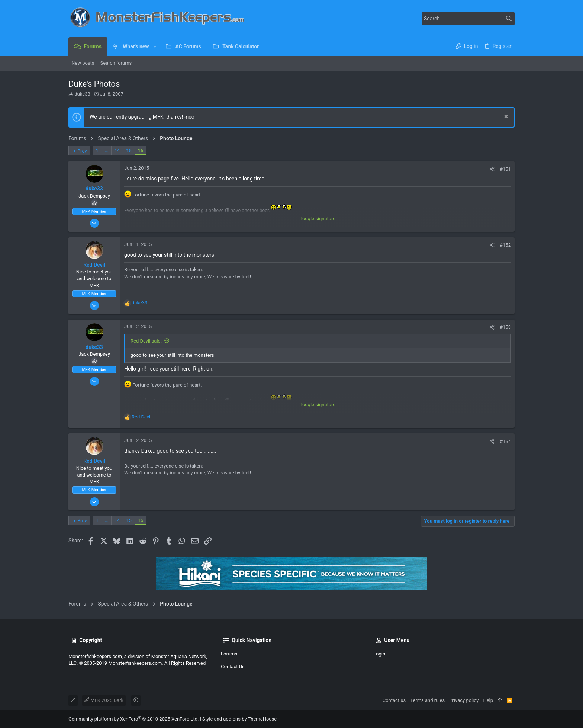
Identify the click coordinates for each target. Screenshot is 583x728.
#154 (505, 441)
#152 (505, 245)
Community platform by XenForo (133, 719)
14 (117, 150)
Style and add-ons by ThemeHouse (239, 719)
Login (379, 654)
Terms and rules (427, 700)
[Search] (468, 19)
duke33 (82, 94)
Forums (229, 654)
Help (488, 700)
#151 (505, 169)
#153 (505, 327)
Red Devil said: (146, 341)
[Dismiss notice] (505, 117)
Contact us (233, 666)
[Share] (492, 169)
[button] (155, 46)
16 (141, 150)
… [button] (107, 150)
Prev (82, 151)
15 (129, 150)
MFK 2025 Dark (104, 700)
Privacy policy (464, 700)
